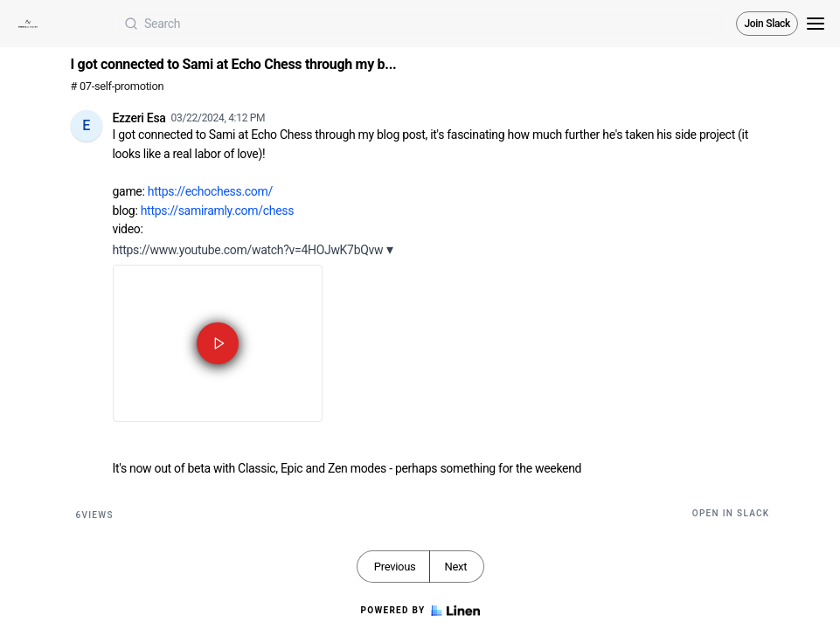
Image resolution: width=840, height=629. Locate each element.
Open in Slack (731, 513)
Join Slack (767, 24)
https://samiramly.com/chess (217, 211)
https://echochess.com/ (210, 191)
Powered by (420, 611)
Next (455, 567)
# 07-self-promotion (118, 86)
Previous (395, 567)
